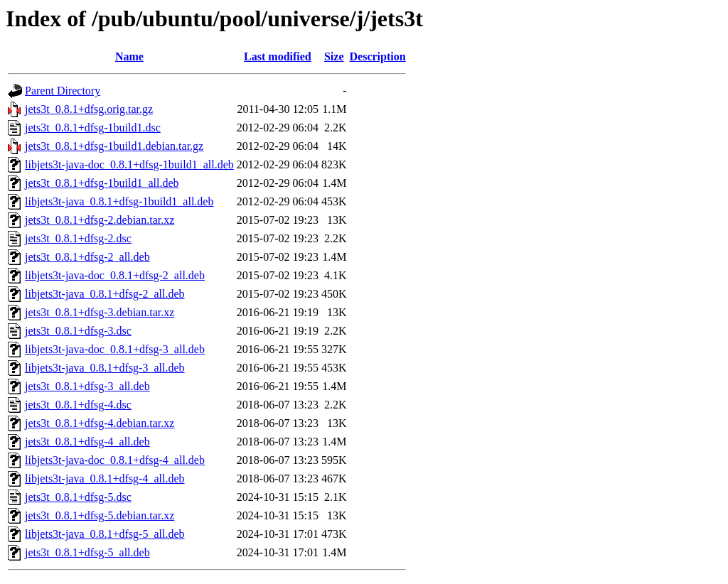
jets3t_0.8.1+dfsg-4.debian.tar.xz (100, 423)
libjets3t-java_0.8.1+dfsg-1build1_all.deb (119, 201)
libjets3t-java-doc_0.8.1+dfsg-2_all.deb (115, 275)
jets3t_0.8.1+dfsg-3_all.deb (87, 386)
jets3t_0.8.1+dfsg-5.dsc (78, 497)
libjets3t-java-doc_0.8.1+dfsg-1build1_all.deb (129, 164)
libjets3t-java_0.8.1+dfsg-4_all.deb (105, 478)
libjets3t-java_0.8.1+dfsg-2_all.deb (105, 294)
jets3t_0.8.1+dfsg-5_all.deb (87, 552)
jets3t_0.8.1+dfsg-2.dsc (78, 238)
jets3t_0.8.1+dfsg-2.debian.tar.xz (100, 220)
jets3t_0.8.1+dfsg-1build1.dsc (93, 128)
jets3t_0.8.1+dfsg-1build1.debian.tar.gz (114, 146)
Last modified (278, 56)
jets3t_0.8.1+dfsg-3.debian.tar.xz (100, 312)
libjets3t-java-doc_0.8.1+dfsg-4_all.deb (115, 460)
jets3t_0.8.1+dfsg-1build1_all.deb (102, 183)
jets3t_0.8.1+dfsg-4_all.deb (87, 442)
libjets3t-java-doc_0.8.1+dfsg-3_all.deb (115, 349)
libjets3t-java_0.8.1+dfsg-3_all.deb (105, 368)
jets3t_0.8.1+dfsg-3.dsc (78, 331)
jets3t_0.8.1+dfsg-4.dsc (78, 405)
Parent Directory (63, 91)
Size (334, 56)
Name (129, 56)
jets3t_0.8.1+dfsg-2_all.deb (87, 257)
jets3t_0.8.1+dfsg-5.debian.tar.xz (100, 515)
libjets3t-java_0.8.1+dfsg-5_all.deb (105, 534)
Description (378, 56)
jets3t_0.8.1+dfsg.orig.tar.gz (89, 109)
